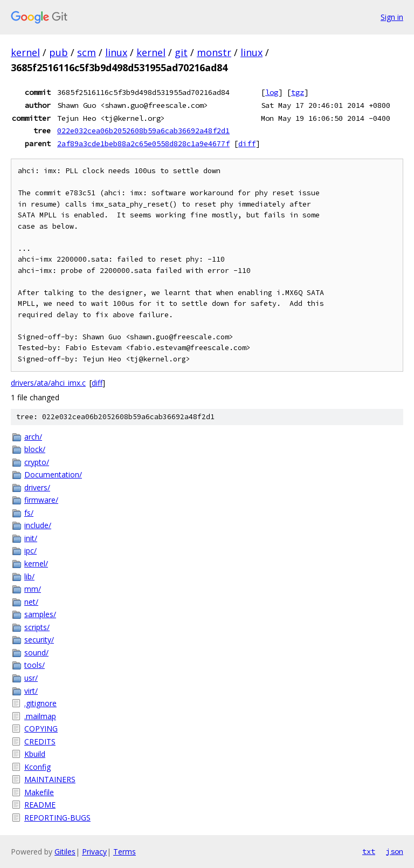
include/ (38, 525)
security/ (39, 640)
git (181, 52)
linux (116, 52)
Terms (125, 852)
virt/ (31, 691)
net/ (31, 602)
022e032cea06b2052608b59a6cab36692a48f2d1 (143, 131)
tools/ (34, 665)
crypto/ (37, 462)
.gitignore (40, 703)
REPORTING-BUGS (57, 818)
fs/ (29, 513)
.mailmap (40, 716)
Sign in (392, 17)
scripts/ (37, 627)
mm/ (33, 589)
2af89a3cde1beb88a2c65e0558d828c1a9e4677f (143, 143)
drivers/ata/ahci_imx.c (48, 383)
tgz (298, 92)
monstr (214, 52)
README (40, 805)
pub (58, 52)
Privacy (94, 852)
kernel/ (36, 563)
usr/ (31, 678)
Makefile (39, 792)
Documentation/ (53, 474)
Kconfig (37, 767)
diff (247, 143)
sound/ (36, 652)
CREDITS (40, 741)
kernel (25, 52)
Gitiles (65, 852)
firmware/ (41, 500)
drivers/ (37, 487)
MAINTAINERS (50, 779)
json (395, 851)
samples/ (40, 614)
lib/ (29, 576)
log (272, 92)
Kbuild (35, 754)
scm (87, 52)
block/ (35, 449)
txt (369, 851)
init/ (31, 538)
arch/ (33, 437)
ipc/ (30, 551)
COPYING (41, 729)
